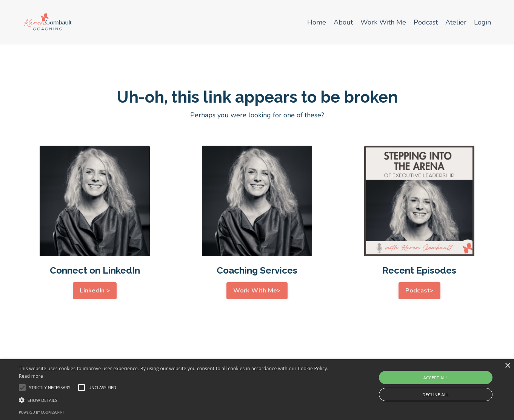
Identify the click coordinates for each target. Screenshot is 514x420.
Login (482, 22)
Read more (31, 376)
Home (317, 22)
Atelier (456, 22)
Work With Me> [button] (257, 291)
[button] (174, 400)
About (343, 22)
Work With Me (383, 22)
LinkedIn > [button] (95, 291)
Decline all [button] (436, 395)
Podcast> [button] (419, 291)
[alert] (257, 390)
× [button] (507, 366)
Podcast (426, 22)
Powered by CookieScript (42, 412)
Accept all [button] (436, 378)
